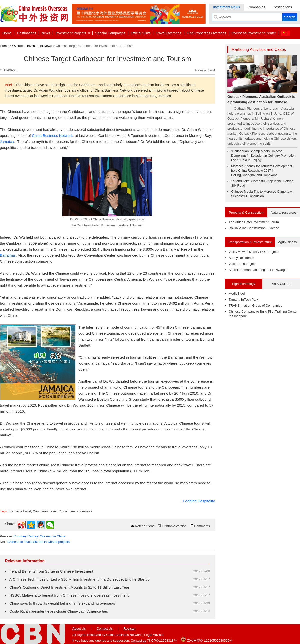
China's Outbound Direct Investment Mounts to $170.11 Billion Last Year (69, 587)
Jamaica (7, 141)
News (46, 33)
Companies (256, 7)
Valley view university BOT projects (254, 252)
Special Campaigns (110, 33)
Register (130, 628)
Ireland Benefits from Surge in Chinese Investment (51, 571)
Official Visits (141, 33)
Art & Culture (281, 284)
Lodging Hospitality (199, 501)
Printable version (175, 526)
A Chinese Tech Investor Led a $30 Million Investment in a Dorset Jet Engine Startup (80, 579)
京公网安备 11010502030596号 (207, 639)
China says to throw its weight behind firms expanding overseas (62, 603)
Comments (202, 526)
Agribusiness (287, 242)
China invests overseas (75, 511)
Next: (35, 542)
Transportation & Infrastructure (250, 242)
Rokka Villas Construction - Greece (254, 228)
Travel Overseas (169, 33)
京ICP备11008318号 (162, 640)
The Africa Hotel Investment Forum (254, 222)
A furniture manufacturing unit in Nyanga (258, 270)
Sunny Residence (241, 258)
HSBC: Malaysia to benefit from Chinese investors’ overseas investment (69, 595)
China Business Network (52, 135)
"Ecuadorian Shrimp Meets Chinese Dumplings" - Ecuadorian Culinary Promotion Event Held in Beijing (263, 155)
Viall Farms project (242, 264)
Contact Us (105, 628)
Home (7, 33)
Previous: (33, 536)
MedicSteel (237, 294)
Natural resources (284, 212)
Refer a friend (205, 70)
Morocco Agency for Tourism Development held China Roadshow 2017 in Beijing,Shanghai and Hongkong (262, 170)
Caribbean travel (45, 511)
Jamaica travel (20, 511)
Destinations (282, 7)
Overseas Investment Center (254, 33)
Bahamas (8, 255)
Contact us (138, 640)
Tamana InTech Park (244, 300)
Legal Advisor (154, 635)
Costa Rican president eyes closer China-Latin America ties (59, 611)
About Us (79, 628)
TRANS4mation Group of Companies (255, 306)
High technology (244, 284)
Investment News (227, 7)
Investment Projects (71, 33)
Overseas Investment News (32, 46)
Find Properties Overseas (207, 33)
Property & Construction (246, 212)
